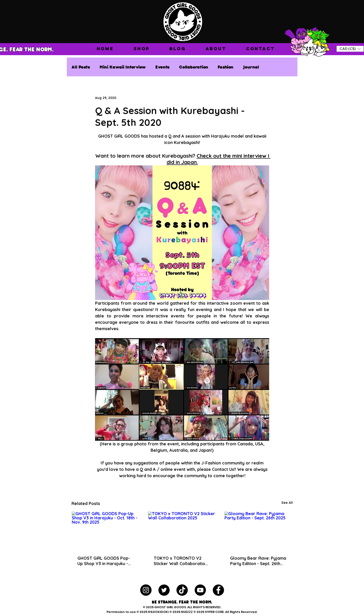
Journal (251, 67)
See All (287, 503)
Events (162, 67)
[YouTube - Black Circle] (200, 590)
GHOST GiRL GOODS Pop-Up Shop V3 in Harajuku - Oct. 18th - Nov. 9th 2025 (104, 561)
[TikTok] (182, 590)
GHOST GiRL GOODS (170, 607)
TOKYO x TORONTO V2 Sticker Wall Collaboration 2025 (181, 561)
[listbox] (350, 49)
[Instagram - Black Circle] (146, 590)
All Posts (81, 67)
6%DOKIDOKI (159, 612)
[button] (142, 49)
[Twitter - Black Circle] (164, 590)
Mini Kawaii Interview (123, 67)
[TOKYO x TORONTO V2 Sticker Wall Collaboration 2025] (182, 531)
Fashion (226, 67)
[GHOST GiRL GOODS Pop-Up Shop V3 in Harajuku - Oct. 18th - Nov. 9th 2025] (106, 531)
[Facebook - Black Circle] (218, 590)
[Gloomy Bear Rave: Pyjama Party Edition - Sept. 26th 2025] (258, 531)
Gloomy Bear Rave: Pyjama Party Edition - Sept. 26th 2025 (258, 561)
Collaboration (194, 67)
